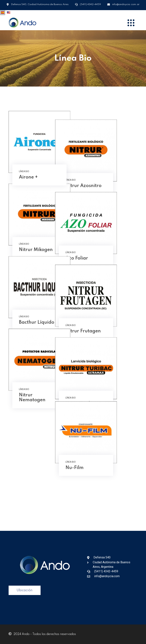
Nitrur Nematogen (32, 420)
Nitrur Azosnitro (104, 177)
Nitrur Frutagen (104, 338)
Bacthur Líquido (37, 338)
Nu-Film (95, 498)
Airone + (28, 177)
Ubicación (25, 590)
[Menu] (131, 23)
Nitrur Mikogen (36, 257)
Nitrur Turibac (102, 418)
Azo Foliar (97, 257)
